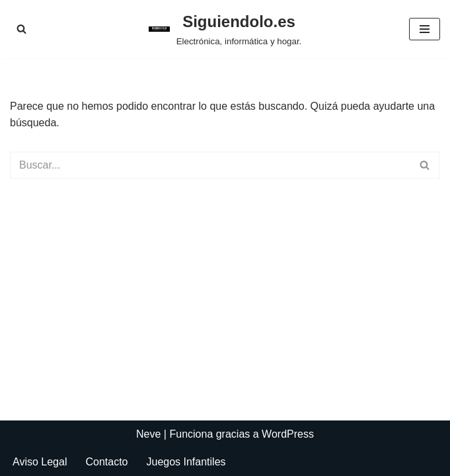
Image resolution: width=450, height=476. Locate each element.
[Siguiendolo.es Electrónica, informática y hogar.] (225, 29)
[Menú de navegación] (425, 29)
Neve (148, 434)
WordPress (288, 434)
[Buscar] (21, 29)
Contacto (106, 462)
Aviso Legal (40, 462)
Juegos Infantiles (186, 462)
